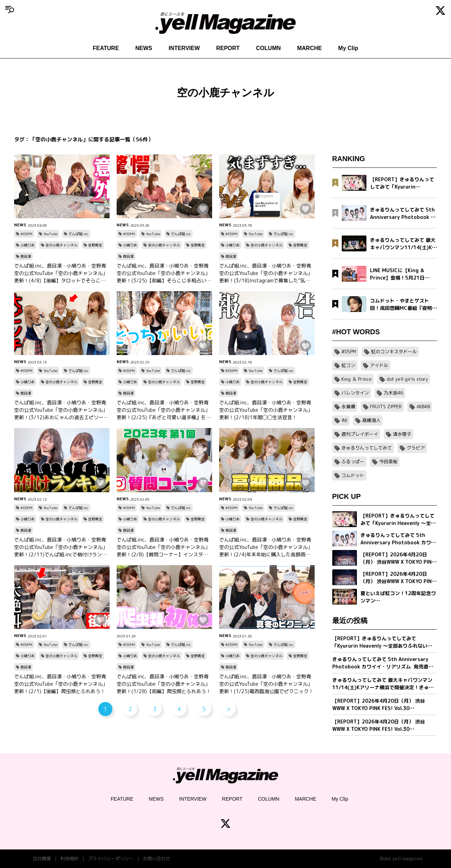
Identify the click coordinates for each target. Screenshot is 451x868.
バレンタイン (355, 393)
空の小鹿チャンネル (61, 245)
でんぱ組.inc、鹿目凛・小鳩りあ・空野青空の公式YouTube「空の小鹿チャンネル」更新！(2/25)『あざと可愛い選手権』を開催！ (164, 410)
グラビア (416, 448)
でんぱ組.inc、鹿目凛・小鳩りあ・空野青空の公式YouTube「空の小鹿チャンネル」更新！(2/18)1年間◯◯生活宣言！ (266, 410)
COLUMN (268, 48)
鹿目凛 (26, 256)
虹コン (348, 365)
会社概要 (42, 858)
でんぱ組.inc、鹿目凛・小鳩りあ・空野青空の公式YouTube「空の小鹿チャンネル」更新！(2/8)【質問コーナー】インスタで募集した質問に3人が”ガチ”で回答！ (163, 547)
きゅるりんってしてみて (367, 448)
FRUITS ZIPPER (386, 407)
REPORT (228, 48)
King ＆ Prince (357, 379)
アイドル (379, 365)
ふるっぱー (353, 461)
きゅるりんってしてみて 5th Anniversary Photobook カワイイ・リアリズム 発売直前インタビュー (383, 663)
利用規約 (69, 858)
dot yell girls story (407, 379)
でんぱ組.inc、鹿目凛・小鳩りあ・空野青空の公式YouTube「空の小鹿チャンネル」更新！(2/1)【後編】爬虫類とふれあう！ (61, 684)
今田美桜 (388, 461)
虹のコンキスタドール (394, 352)
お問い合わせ (156, 858)
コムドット (353, 475)
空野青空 (95, 245)
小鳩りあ (27, 245)
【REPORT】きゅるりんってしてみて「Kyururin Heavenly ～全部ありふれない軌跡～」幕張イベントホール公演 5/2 (382, 642)
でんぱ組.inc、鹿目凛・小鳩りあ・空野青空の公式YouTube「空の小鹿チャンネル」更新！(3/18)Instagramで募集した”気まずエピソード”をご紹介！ (266, 273)
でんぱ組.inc (78, 234)
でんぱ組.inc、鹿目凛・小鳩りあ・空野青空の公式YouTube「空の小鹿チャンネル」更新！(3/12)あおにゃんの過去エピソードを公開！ (61, 410)
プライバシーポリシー (111, 858)
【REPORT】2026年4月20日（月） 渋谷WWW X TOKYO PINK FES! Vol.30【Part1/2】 (379, 725)
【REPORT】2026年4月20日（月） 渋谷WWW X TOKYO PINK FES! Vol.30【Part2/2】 (379, 705)
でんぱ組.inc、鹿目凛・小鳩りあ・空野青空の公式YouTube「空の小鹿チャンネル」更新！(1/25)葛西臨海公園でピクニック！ (266, 684)
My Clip (348, 48)
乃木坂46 (393, 393)
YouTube (50, 234)
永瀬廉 (348, 407)
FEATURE (106, 48)
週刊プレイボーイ (360, 434)
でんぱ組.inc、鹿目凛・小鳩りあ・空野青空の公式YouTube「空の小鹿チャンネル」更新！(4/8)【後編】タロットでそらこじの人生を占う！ (61, 273)
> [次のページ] (228, 709)
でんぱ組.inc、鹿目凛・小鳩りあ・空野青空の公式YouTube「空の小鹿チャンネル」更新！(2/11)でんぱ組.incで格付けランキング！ (61, 547)
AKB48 (423, 407)
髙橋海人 (371, 420)
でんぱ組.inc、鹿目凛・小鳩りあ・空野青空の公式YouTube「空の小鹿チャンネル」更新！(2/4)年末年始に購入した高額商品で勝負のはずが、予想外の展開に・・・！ (266, 547)
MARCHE (309, 48)
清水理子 (402, 434)
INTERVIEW (184, 48)
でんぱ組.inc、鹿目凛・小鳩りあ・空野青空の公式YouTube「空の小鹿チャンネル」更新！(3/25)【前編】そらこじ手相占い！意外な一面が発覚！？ (164, 273)
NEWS (144, 48)
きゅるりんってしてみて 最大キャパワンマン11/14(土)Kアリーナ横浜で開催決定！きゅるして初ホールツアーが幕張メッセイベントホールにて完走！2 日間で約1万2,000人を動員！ (384, 684)
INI (344, 420)
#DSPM (26, 234)
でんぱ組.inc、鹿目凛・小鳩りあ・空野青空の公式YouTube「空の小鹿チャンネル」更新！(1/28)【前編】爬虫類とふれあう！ (164, 684)
